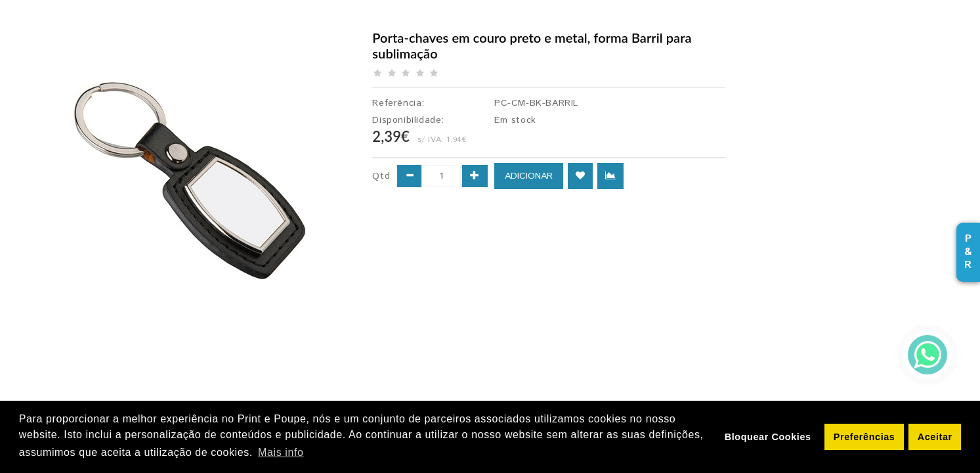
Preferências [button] (864, 437)
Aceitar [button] (935, 437)
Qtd (381, 176)
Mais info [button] (281, 452)
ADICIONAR (529, 176)
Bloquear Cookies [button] (768, 437)
